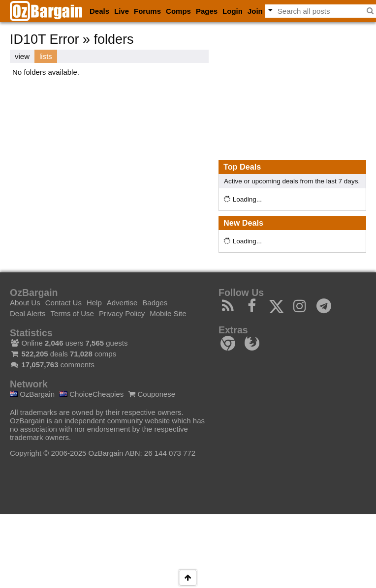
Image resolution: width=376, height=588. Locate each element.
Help (94, 303)
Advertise (122, 303)
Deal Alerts (28, 313)
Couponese (152, 394)
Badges (155, 303)
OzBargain (32, 394)
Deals (99, 11)
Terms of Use (72, 313)
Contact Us (63, 303)
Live (122, 11)
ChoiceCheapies (92, 394)
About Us (25, 303)
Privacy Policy (122, 313)
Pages (207, 11)
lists (46, 56)
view (22, 56)
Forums (147, 11)
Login (233, 11)
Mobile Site (168, 313)
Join (255, 11)
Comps (178, 11)
